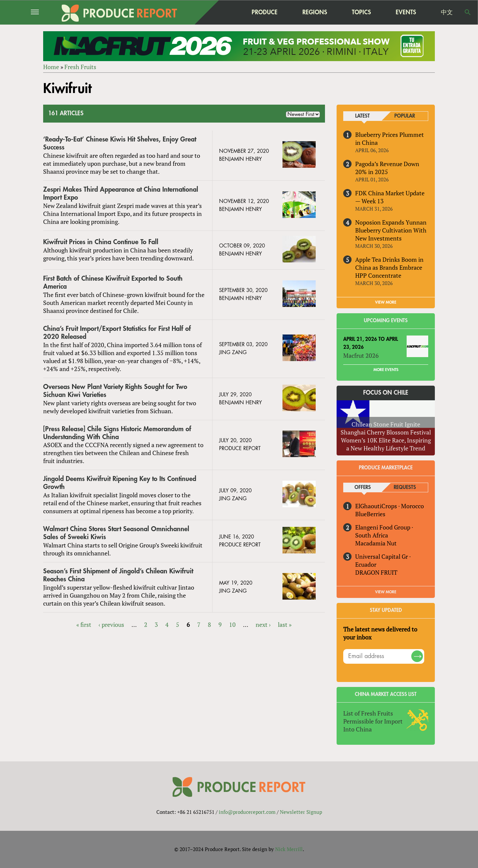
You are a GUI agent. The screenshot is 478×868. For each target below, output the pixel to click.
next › (263, 625)
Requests (405, 487)
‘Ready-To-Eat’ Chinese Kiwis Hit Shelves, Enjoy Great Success (120, 143)
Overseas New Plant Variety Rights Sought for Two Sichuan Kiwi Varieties (115, 391)
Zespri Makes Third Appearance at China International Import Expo (121, 193)
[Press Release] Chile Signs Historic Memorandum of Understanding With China (117, 433)
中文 (447, 12)
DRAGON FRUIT (376, 572)
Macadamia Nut (376, 543)
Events (406, 12)
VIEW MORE (386, 302)
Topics (361, 12)
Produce (265, 12)
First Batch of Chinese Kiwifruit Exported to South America (113, 283)
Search (468, 12)
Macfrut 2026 (361, 355)
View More (386, 592)
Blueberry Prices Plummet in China (390, 139)
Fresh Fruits (80, 67)
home (223, 12)
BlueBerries (370, 514)
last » (285, 625)
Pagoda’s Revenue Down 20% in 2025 (387, 168)
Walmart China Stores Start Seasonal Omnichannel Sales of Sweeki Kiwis (116, 533)
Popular (405, 116)
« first (84, 625)
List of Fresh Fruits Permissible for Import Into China (373, 721)
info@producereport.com (247, 812)
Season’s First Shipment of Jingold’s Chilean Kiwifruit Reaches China (118, 575)
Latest (362, 116)
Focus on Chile (386, 393)
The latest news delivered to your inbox (380, 633)
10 (232, 625)
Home (51, 67)
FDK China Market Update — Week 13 (390, 197)
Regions (315, 12)
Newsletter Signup (301, 812)
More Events (386, 370)
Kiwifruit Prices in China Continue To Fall (101, 242)
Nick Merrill (289, 849)
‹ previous (111, 625)
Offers (363, 487)
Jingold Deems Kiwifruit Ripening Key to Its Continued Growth (120, 483)
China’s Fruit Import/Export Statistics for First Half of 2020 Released (117, 333)
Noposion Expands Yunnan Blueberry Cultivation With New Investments (391, 230)
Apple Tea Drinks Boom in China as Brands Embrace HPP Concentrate (389, 267)
